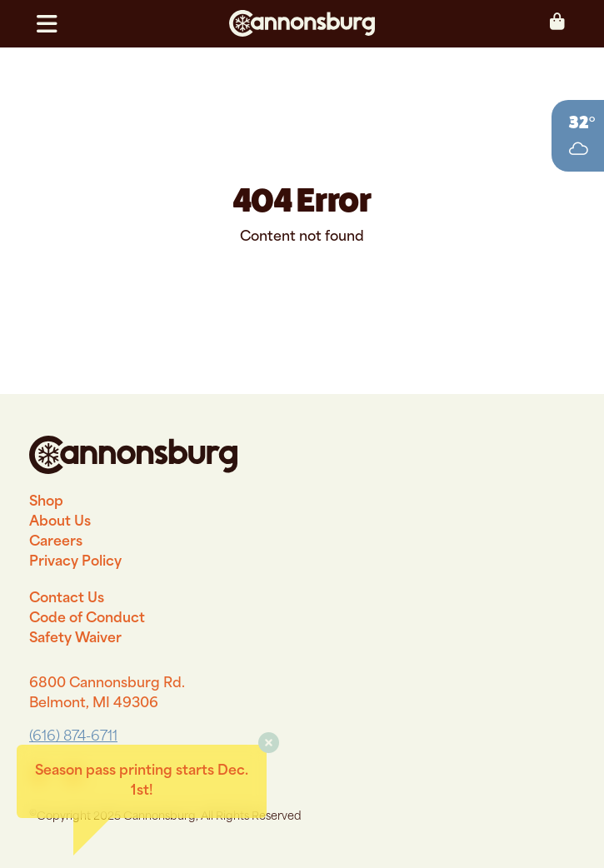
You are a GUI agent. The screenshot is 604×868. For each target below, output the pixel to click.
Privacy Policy (75, 562)
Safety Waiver (75, 639)
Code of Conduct (87, 619)
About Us (60, 522)
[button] (54, 24)
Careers (56, 542)
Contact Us (67, 599)
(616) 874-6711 (73, 737)
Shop (46, 502)
